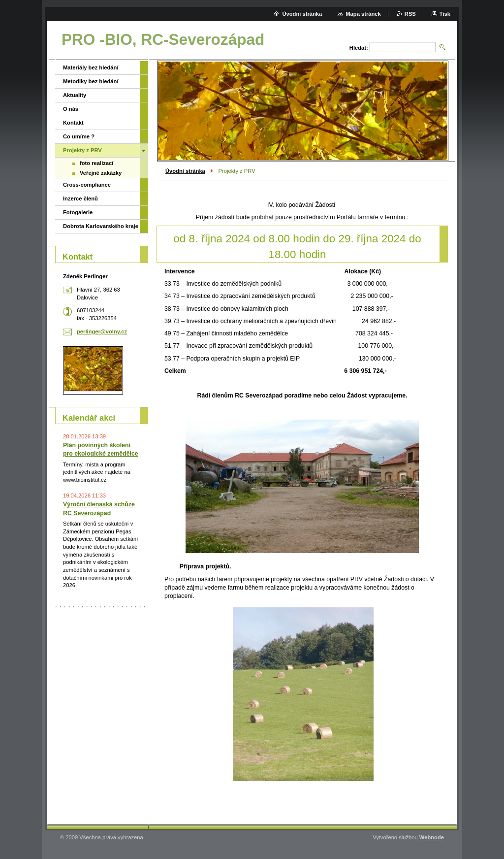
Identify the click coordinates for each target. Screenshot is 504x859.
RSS (410, 14)
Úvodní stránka (185, 171)
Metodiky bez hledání (91, 81)
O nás (71, 109)
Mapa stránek (363, 14)
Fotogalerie (78, 212)
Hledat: (359, 48)
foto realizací (96, 163)
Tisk (445, 14)
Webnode (432, 837)
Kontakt (73, 123)
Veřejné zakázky (101, 173)
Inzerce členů (80, 198)
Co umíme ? (79, 136)
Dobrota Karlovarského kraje (101, 226)
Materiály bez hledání (91, 67)
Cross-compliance (87, 185)
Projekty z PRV (82, 150)
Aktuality (75, 95)
